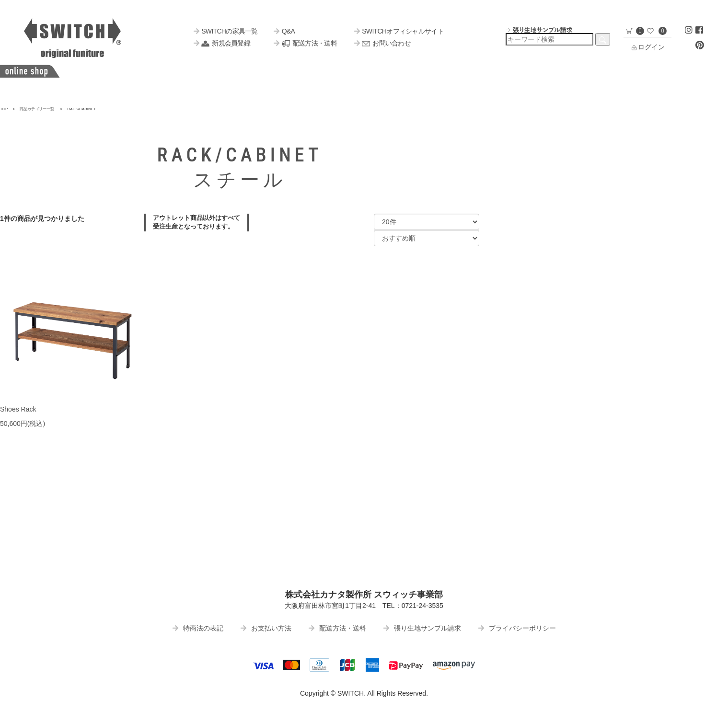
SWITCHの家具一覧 (226, 31)
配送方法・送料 (305, 43)
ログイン (647, 47)
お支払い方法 (266, 628)
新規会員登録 (222, 43)
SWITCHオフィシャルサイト (399, 31)
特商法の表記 (198, 628)
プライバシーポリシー (517, 628)
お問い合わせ (382, 43)
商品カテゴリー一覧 (37, 109)
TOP (4, 109)
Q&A (284, 31)
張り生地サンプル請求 (422, 628)
